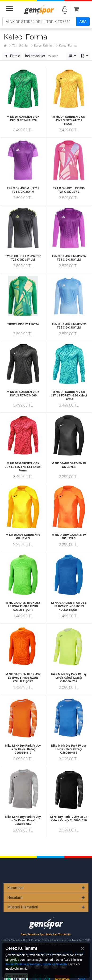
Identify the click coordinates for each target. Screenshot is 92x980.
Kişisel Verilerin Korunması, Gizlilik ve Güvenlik (36, 964)
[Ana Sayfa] (5, 45)
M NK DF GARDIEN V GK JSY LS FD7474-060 (23, 394)
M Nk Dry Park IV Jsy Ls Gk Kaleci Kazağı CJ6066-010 (69, 819)
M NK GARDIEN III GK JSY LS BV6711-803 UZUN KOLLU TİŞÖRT (23, 678)
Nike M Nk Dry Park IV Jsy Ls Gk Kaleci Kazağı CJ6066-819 (23, 749)
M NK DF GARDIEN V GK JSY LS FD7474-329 (23, 118)
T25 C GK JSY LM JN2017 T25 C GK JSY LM (23, 258)
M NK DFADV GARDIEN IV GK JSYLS (69, 465)
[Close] (82, 948)
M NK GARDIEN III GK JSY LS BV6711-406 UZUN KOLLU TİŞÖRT (69, 606)
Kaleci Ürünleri (44, 45)
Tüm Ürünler (20, 45)
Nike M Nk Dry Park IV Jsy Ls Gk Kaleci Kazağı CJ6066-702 (69, 678)
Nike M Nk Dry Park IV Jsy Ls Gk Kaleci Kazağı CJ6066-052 (23, 820)
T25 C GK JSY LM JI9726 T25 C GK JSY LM (69, 258)
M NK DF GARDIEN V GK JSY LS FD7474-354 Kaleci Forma (69, 395)
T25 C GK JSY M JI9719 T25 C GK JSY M (23, 190)
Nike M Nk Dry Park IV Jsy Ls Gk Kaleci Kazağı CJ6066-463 (69, 749)
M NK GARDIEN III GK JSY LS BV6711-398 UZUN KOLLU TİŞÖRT (23, 606)
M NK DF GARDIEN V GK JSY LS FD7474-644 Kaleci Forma (23, 467)
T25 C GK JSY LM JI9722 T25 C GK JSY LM (69, 326)
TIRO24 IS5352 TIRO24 (23, 324)
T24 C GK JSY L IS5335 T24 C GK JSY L (69, 190)
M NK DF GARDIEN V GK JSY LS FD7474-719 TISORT (69, 120)
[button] (35, 56)
